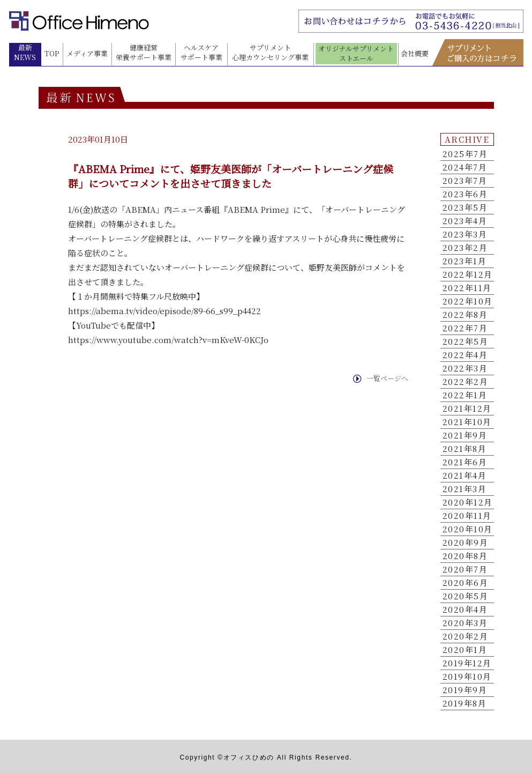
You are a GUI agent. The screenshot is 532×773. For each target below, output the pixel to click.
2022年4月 (465, 355)
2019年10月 (467, 677)
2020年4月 (465, 610)
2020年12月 (468, 502)
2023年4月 (465, 221)
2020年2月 (466, 636)
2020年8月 (465, 556)
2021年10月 (467, 422)
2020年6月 (466, 583)
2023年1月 (465, 261)
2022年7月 (465, 328)
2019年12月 (467, 663)
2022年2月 (466, 382)
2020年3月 (465, 623)
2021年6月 (465, 462)
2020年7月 (465, 569)
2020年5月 (466, 596)
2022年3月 (465, 368)
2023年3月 (465, 234)
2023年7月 (465, 181)
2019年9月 (465, 690)
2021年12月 (467, 408)
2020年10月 (468, 529)
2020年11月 (467, 516)
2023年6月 (465, 194)
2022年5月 (466, 341)
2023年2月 (465, 248)
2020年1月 (465, 650)
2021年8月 (465, 449)
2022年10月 (468, 301)
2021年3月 (465, 489)
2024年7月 (465, 167)
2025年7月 (465, 154)
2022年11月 (467, 288)
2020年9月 (466, 542)
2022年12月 (468, 274)
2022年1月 (465, 395)
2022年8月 (465, 315)
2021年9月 (465, 435)
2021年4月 (465, 475)
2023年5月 (465, 207)
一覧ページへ (387, 378)
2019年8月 (465, 703)
